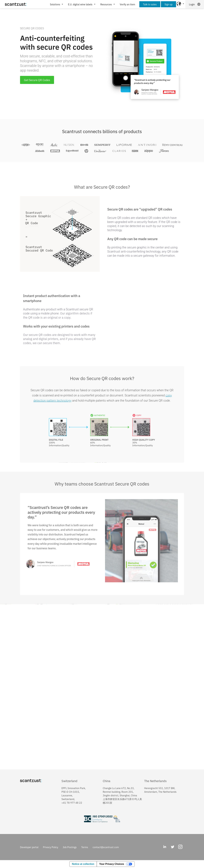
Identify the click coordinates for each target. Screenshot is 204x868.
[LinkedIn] (165, 847)
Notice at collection (83, 864)
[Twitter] (172, 847)
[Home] (16, 4)
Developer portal (29, 847)
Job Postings (70, 847)
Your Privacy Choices (112, 864)
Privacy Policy (51, 847)
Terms (85, 847)
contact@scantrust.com (106, 847)
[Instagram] (180, 847)
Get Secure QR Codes (37, 80)
